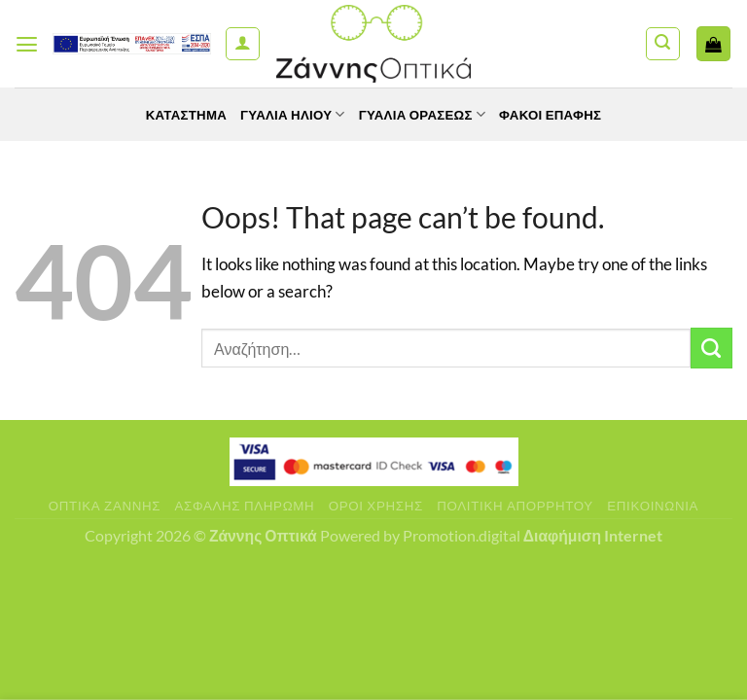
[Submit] (711, 349)
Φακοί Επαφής (558, 114)
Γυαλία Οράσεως (424, 114)
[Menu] (28, 44)
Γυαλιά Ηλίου (289, 114)
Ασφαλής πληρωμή (245, 506)
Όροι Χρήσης (376, 506)
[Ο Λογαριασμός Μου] (243, 44)
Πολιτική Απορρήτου (515, 506)
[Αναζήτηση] (663, 44)
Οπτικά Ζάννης (105, 506)
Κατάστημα (178, 114)
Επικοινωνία (653, 506)
